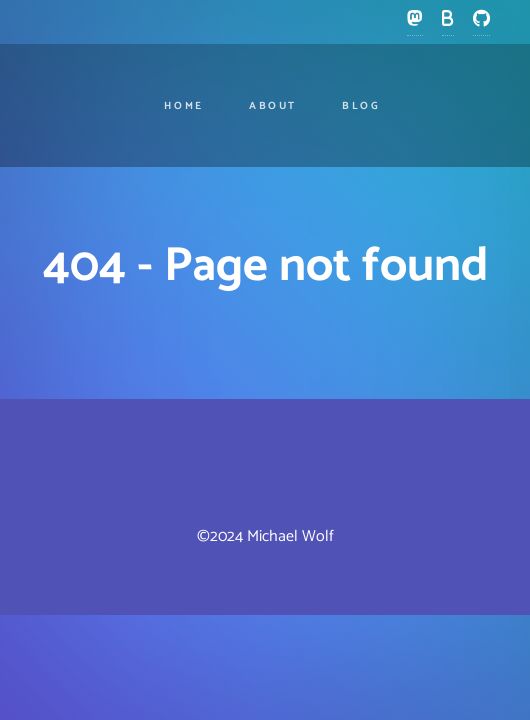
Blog (361, 106)
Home (184, 106)
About (273, 106)
